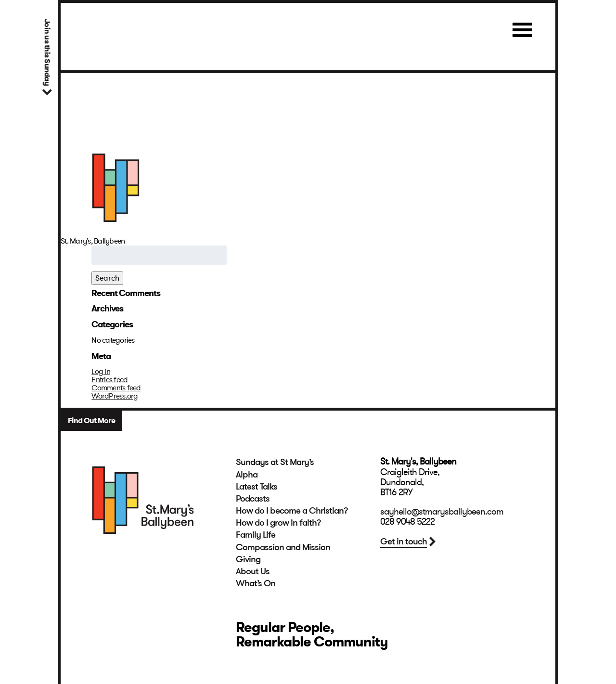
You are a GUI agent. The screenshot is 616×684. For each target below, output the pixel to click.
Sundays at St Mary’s (275, 462)
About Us (253, 571)
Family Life (256, 535)
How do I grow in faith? (278, 523)
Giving (248, 559)
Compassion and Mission (283, 547)
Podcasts (253, 499)
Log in (101, 372)
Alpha (247, 475)
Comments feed (116, 388)
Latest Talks (257, 487)
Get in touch (404, 542)
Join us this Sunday (47, 52)
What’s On (256, 583)
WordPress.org (115, 396)
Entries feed (109, 380)
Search (107, 278)
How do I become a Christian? (292, 511)
